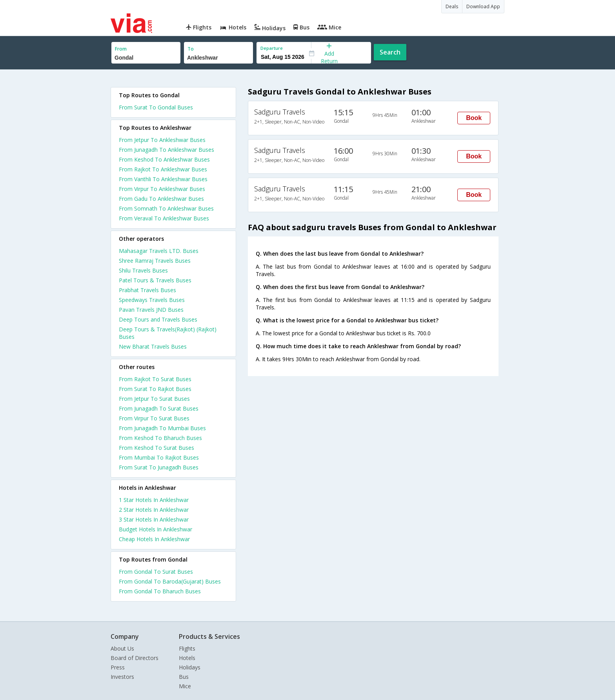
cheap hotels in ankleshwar (154, 539)
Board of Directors (135, 658)
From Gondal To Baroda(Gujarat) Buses (170, 581)
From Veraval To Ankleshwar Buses (164, 218)
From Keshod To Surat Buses (156, 448)
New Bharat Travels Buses (153, 346)
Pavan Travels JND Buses (151, 310)
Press (118, 667)
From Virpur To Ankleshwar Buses (162, 189)
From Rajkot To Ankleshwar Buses (163, 169)
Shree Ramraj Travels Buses (155, 261)
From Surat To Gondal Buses (156, 107)
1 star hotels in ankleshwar (154, 500)
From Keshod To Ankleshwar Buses (164, 159)
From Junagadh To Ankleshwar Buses (166, 150)
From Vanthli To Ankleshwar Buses (163, 179)
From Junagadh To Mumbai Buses (162, 428)
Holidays (190, 667)
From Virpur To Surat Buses (154, 418)
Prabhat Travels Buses (147, 290)
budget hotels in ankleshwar (156, 529)
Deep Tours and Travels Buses (158, 319)
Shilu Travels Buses (143, 270)
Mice (185, 686)
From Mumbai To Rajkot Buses (159, 457)
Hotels (187, 658)
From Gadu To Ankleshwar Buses (161, 199)
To (191, 49)
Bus (184, 677)
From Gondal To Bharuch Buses (160, 591)
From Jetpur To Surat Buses (154, 399)
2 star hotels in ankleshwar (154, 510)
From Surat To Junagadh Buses (159, 467)
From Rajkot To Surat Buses (155, 379)
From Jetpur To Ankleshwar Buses (162, 140)
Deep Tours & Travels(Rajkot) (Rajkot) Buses (168, 333)
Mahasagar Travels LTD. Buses (159, 251)
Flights (187, 648)
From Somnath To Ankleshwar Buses (166, 208)
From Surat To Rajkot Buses (155, 389)
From (121, 49)
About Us (122, 648)
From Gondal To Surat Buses (156, 572)
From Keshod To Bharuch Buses (160, 438)
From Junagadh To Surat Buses (159, 408)
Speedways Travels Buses (152, 300)
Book (474, 118)
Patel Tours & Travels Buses (155, 280)
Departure (272, 48)
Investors (122, 677)
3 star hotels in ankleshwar (154, 519)
